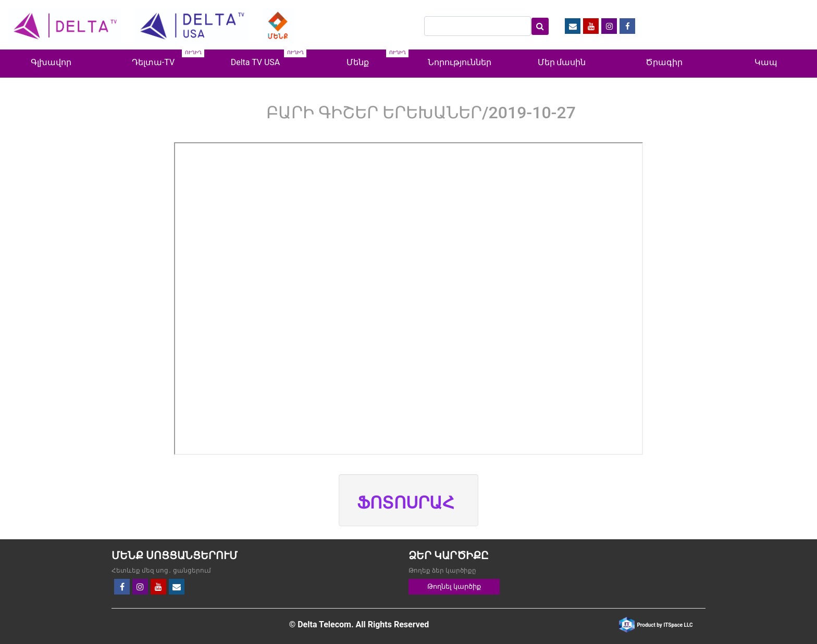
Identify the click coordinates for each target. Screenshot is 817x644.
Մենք (358, 62)
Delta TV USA (256, 62)
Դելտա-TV (153, 62)
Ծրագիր (664, 62)
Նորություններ (460, 62)
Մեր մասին (562, 62)
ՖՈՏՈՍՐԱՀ (406, 503)
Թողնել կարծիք (454, 586)
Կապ (766, 62)
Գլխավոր (51, 62)
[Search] (478, 26)
